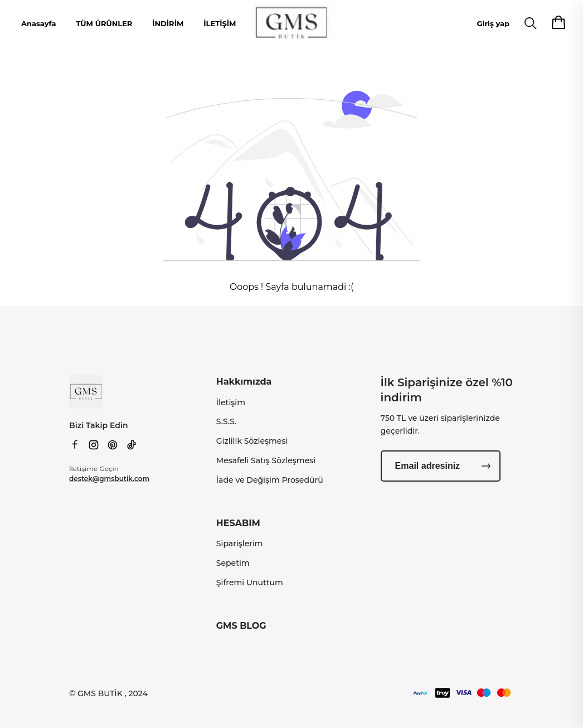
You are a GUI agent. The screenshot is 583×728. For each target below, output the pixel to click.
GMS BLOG (241, 626)
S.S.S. (227, 421)
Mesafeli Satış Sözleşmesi (266, 460)
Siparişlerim (240, 543)
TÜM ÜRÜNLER (104, 23)
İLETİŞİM (220, 23)
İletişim (231, 402)
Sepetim (233, 563)
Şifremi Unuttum (250, 583)
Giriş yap (493, 23)
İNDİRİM (168, 23)
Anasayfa (38, 23)
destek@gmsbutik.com (109, 479)
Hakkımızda (244, 382)
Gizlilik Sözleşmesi (252, 441)
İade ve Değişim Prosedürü (270, 480)
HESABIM (238, 523)
